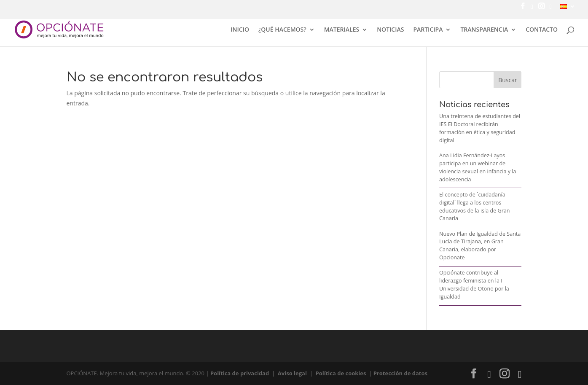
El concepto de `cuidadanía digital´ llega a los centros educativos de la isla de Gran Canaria (475, 207)
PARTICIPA (428, 30)
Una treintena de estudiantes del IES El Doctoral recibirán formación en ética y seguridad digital (480, 128)
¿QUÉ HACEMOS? (282, 30)
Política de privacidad (240, 373)
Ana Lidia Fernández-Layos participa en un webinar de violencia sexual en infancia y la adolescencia (478, 167)
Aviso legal (292, 373)
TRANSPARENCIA (484, 30)
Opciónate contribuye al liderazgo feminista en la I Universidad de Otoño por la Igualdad (474, 285)
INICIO (240, 30)
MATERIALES (342, 30)
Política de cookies (341, 373)
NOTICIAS (390, 30)
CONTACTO (542, 30)
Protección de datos (400, 373)
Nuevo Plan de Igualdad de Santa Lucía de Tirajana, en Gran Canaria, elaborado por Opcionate (480, 246)
